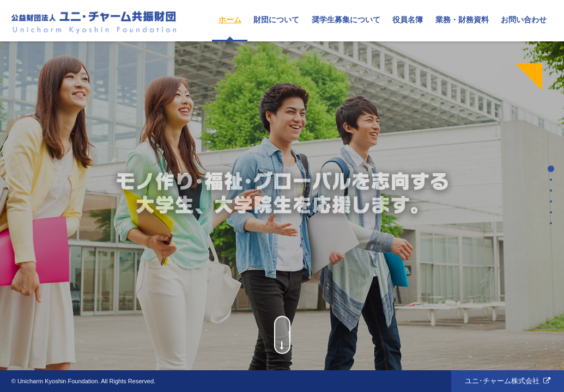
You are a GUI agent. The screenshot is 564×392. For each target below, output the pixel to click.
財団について (276, 20)
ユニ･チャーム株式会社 (502, 381)
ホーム (230, 20)
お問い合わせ (524, 20)
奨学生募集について (346, 20)
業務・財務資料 (462, 20)
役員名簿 (408, 20)
